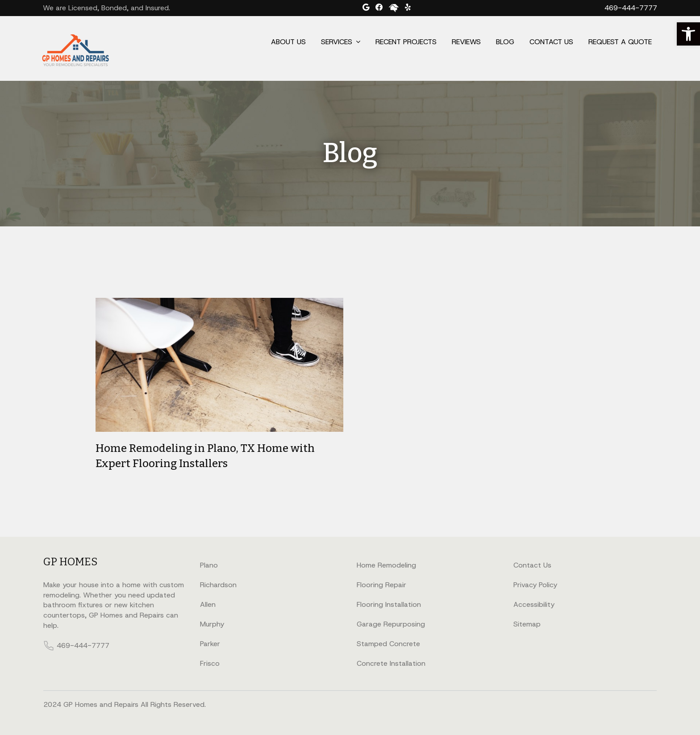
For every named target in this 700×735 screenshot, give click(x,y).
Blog (505, 42)
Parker (210, 644)
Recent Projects (406, 42)
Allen (208, 604)
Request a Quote (620, 42)
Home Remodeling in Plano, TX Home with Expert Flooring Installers (205, 456)
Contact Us (551, 42)
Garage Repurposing (391, 624)
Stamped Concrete (388, 644)
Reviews (466, 42)
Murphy (212, 624)
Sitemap (527, 624)
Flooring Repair (381, 585)
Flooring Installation (389, 604)
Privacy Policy (535, 585)
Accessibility (534, 604)
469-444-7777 (631, 8)
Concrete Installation (391, 663)
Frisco (210, 663)
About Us (288, 42)
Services (337, 42)
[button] (688, 34)
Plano (209, 565)
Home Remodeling (386, 565)
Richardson (218, 585)
